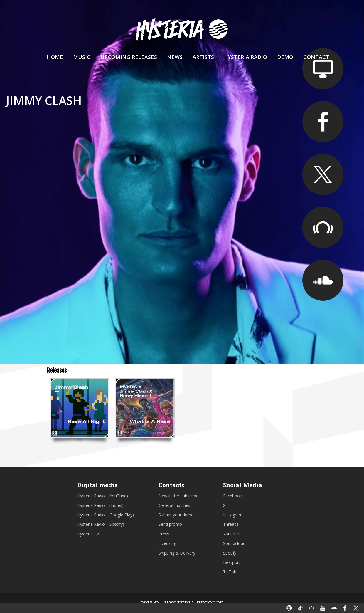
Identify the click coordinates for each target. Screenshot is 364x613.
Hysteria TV (88, 534)
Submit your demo (176, 515)
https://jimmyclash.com (323, 69)
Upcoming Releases (129, 57)
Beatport (232, 562)
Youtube (231, 534)
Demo (285, 57)
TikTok (230, 572)
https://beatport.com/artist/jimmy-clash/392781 (323, 227)
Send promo (170, 524)
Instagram (233, 515)
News (175, 57)
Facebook (232, 496)
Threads (231, 524)
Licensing (167, 543)
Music (82, 57)
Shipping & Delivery (177, 553)
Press (164, 534)
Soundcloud (234, 543)
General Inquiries (174, 505)
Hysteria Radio (246, 57)
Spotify (230, 553)
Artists (203, 57)
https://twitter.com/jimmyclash (323, 174)
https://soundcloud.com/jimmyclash (323, 280)
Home (55, 57)
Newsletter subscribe (178, 496)
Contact (316, 57)
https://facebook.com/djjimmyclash (323, 122)
